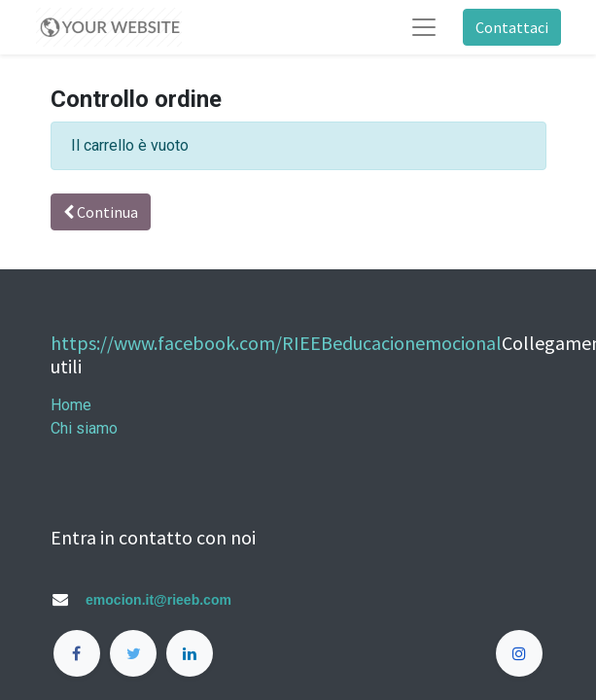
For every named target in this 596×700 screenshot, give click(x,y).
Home (71, 405)
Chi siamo (84, 428)
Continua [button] (101, 212)
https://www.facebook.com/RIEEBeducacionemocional (276, 343)
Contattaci (512, 27)
